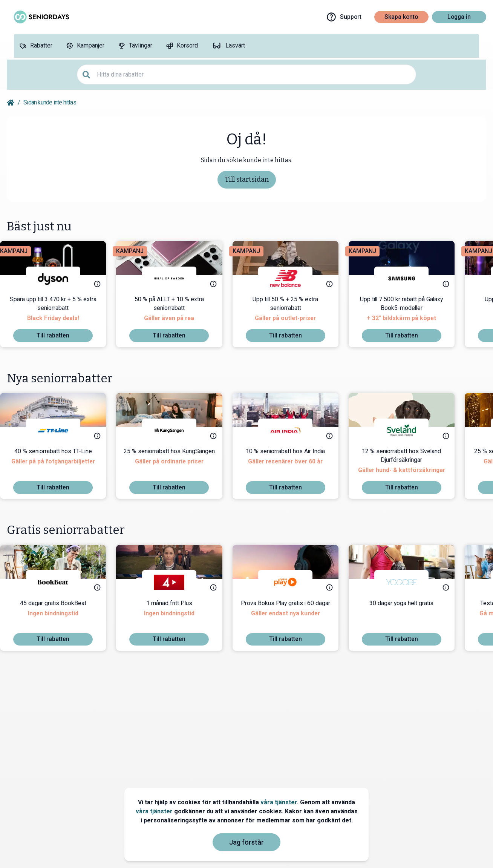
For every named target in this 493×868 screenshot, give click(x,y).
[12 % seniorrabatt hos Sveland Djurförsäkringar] (408, 464)
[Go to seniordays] (41, 17)
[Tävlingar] (135, 46)
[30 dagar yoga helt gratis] (408, 616)
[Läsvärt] (228, 46)
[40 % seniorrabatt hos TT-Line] (60, 464)
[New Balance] (292, 278)
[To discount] (60, 336)
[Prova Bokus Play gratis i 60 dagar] (292, 616)
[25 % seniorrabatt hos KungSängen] (176, 464)
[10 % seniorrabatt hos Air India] (292, 464)
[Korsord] (182, 46)
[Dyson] (60, 278)
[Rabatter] (36, 46)
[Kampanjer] (85, 46)
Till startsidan (247, 179)
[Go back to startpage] (11, 103)
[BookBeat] (60, 582)
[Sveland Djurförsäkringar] (408, 430)
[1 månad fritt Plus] (176, 616)
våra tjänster (279, 802)
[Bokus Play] (292, 582)
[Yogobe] (408, 582)
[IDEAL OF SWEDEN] (176, 278)
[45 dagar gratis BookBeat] (60, 616)
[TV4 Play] (176, 582)
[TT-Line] (60, 430)
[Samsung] (408, 278)
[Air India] (292, 430)
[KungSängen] (176, 430)
